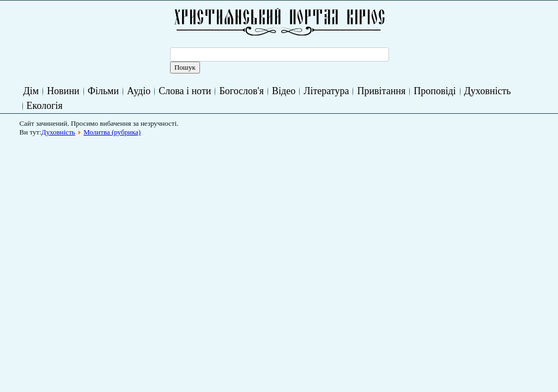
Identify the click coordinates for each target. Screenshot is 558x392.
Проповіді (435, 91)
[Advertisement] (222, 166)
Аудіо (139, 91)
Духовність (488, 91)
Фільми (103, 91)
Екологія (45, 106)
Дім (31, 91)
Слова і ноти (185, 91)
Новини (63, 91)
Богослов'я (241, 91)
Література (326, 91)
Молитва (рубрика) (112, 132)
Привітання (381, 91)
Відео (284, 91)
